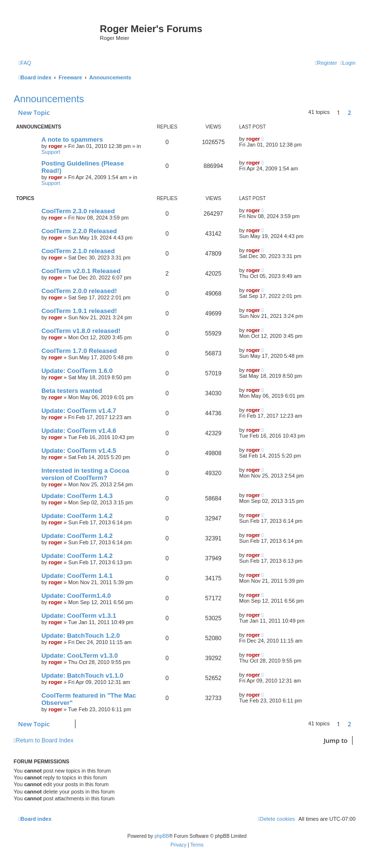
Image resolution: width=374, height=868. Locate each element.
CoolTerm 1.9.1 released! (79, 311)
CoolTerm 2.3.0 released (78, 211)
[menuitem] (25, 63)
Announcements (49, 99)
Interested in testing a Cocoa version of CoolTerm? (85, 474)
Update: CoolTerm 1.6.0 (77, 371)
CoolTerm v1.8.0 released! (81, 331)
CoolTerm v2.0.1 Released (81, 271)
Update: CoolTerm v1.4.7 (79, 411)
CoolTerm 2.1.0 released (78, 251)
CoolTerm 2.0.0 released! (79, 291)
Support (51, 152)
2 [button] (349, 112)
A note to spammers (72, 139)
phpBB (162, 836)
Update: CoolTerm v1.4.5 (79, 451)
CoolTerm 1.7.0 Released (79, 351)
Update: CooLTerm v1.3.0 (80, 656)
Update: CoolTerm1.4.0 (76, 596)
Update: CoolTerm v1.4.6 (79, 431)
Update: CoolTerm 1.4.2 (77, 516)
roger (56, 146)
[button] (358, 112)
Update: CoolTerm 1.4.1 (77, 576)
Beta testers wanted (72, 391)
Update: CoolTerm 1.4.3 (77, 496)
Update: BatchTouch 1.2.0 (81, 636)
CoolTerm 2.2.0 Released (79, 231)
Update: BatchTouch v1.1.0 (82, 675)
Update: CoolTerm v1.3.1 (79, 616)
